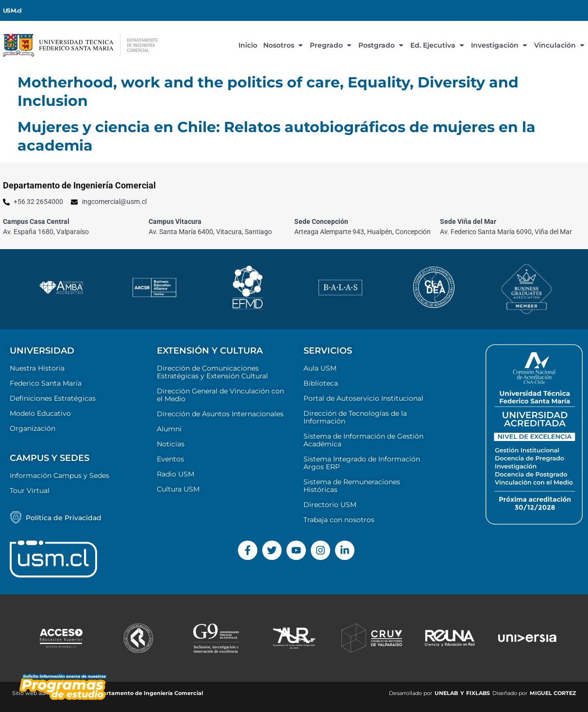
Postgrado (381, 45)
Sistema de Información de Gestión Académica (363, 440)
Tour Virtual (30, 491)
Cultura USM (178, 489)
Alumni (169, 429)
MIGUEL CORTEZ (553, 693)
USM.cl (12, 11)
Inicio (248, 45)
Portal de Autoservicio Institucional (363, 398)
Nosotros (284, 45)
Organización (33, 428)
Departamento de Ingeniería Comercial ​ (148, 693)
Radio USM (176, 474)
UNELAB (446, 693)
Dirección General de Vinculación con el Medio (220, 395)
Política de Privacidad (64, 518)
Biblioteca (321, 383)
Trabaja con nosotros (339, 520)
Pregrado (331, 45)
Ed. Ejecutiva (438, 45)
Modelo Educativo (40, 413)
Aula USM (320, 368)
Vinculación (560, 45)
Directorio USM (330, 505)
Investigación (500, 45)
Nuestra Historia (37, 368)
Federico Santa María (46, 383)
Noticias (171, 444)
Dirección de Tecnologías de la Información (355, 417)
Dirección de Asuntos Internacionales (220, 414)
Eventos (170, 459)
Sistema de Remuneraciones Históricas (352, 486)
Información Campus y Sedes (59, 475)
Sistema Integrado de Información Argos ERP (362, 463)
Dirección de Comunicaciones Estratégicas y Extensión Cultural (212, 372)
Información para (483, 11)
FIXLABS (478, 693)
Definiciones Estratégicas (53, 398)
